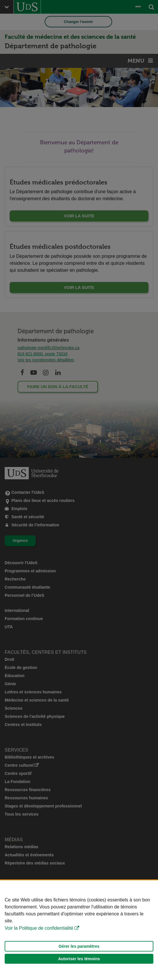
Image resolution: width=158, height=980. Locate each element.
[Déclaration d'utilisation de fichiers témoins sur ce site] (79, 930)
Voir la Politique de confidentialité (39, 928)
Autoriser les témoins (79, 959)
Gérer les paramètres (79, 946)
